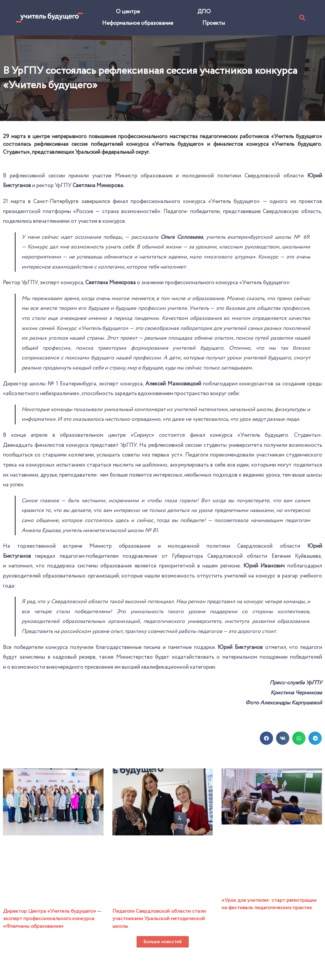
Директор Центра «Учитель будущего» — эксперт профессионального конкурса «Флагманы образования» (52, 919)
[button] (163, 942)
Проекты (214, 23)
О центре (128, 12)
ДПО (204, 12)
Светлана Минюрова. (98, 185)
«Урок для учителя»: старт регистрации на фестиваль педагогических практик (269, 904)
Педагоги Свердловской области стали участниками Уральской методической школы (159, 919)
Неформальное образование (138, 23)
